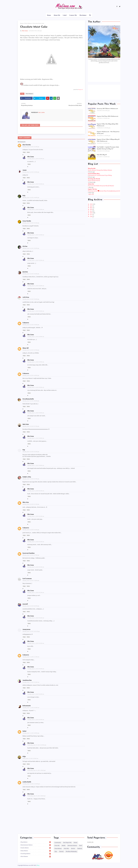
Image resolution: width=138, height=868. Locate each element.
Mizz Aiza (26, 502)
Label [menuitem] (65, 15)
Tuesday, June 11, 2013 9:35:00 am (36, 260)
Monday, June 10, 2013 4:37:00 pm (31, 350)
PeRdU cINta (27, 477)
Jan (91, 211)
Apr (91, 206)
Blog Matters (36, 842)
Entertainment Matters (36, 845)
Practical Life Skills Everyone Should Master (101, 186)
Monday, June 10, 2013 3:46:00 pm (31, 274)
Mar (91, 208)
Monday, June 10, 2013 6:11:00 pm (31, 504)
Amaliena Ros (27, 680)
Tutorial (61, 852)
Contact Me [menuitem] (73, 15)
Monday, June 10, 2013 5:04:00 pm (31, 401)
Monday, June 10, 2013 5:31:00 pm (31, 452)
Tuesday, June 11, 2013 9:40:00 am (36, 413)
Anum (25, 170)
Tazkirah (80, 849)
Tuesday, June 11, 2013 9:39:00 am (36, 337)
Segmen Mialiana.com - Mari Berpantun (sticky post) (108, 133)
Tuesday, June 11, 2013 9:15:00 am (31, 682)
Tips (56, 852)
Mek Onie (26, 424)
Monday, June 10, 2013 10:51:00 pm (31, 631)
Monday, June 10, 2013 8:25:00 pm (31, 606)
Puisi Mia (66, 849)
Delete (28, 152)
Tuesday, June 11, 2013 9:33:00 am (36, 159)
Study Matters (36, 851)
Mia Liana (25, 31)
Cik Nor (25, 246)
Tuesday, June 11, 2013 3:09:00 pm (31, 733)
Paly (24, 196)
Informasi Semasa (72, 846)
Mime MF (26, 348)
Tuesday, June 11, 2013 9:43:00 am (36, 720)
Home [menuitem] (49, 15)
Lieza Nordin (27, 221)
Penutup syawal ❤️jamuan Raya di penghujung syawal (104, 191)
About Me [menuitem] (57, 15)
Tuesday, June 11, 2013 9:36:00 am (36, 286)
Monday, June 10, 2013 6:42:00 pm (31, 530)
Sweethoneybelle (28, 399)
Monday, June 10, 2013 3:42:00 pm (31, 248)
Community (58, 843)
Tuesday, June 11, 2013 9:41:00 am (36, 491)
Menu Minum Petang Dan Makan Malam (100, 170)
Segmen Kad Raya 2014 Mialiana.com (108, 116)
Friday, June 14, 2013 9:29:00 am (30, 758)
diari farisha (27, 145)
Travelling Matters (36, 854)
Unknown (26, 323)
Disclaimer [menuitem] (83, 15)
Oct (91, 215)
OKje (24, 757)
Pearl (81, 846)
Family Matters (36, 848)
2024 (91, 213)
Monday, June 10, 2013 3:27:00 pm (31, 147)
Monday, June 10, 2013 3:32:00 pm (31, 172)
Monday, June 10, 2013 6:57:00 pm (31, 555)
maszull (25, 604)
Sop (24, 450)
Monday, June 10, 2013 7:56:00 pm (31, 581)
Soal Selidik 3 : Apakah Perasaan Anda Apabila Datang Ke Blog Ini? (108, 148)
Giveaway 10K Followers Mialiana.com (107, 109)
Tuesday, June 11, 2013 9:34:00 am (36, 210)
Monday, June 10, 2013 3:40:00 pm (31, 198)
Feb (91, 209)
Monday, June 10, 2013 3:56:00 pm (31, 299)
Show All (91, 194)
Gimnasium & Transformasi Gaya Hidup (100, 175)
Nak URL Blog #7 (102, 155)
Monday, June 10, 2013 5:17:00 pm (31, 426)
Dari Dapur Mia (67, 843)
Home (22, 23)
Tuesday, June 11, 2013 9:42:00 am (36, 618)
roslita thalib (27, 782)
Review (73, 849)
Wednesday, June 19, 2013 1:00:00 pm (36, 770)
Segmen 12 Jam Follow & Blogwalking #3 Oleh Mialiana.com (108, 140)
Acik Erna (26, 297)
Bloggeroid (80, 90)
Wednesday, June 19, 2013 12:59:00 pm (37, 745)
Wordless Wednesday (71, 852)
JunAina (25, 272)
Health (64, 846)
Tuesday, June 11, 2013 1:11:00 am (31, 657)
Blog (38, 865)
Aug (91, 216)
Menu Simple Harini (94, 181)
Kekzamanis (27, 706)
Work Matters (28, 23)
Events (75, 843)
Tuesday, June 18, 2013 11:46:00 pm (31, 784)
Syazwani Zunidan (29, 553)
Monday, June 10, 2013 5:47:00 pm (31, 479)
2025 (91, 204)
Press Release (58, 849)
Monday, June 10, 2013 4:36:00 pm (31, 325)
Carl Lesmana (27, 579)
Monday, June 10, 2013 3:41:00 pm (31, 223)
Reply (24, 152)
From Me (57, 846)
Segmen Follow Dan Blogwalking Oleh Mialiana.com (107, 125)
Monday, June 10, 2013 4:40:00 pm (31, 375)
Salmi (24, 731)
